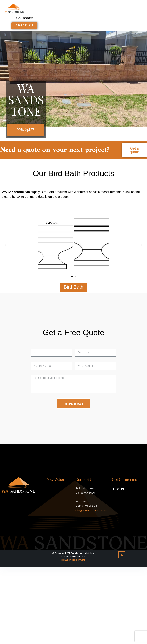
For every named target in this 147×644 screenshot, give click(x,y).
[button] (24, 26)
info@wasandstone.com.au (91, 510)
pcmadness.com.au (73, 560)
